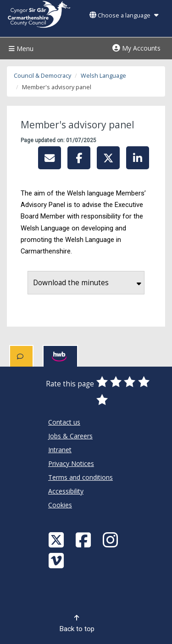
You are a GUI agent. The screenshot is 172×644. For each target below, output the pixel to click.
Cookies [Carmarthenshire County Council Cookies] (60, 505)
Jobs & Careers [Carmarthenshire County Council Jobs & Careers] (70, 436)
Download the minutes (87, 283)
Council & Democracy (42, 76)
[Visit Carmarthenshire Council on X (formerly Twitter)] (57, 539)
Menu (20, 49)
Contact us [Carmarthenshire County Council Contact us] (64, 422)
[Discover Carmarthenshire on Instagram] (111, 539)
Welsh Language (103, 76)
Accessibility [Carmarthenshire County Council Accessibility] (66, 491)
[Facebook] (84, 539)
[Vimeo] (57, 560)
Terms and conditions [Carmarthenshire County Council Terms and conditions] (80, 477)
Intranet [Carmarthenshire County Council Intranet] (60, 450)
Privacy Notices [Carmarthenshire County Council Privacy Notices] (71, 463)
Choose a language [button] (124, 15)
